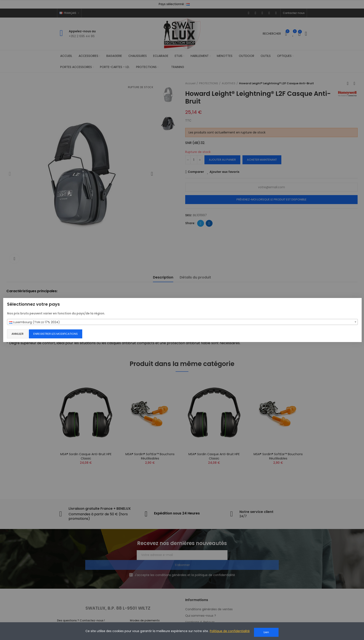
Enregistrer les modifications (62, 334)
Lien (266, 632)
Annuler (24, 334)
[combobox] (182, 322)
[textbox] (182, 322)
